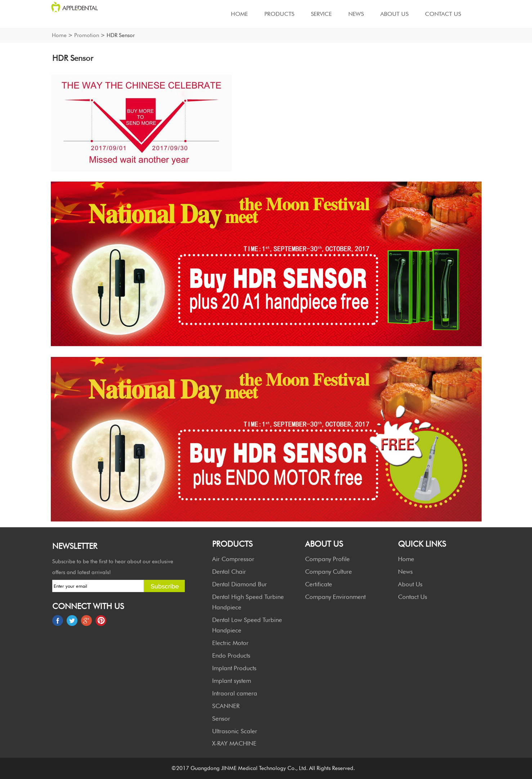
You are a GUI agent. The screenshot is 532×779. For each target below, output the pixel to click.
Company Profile (327, 559)
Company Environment (335, 597)
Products (279, 14)
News (356, 14)
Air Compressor (233, 559)
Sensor (221, 718)
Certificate (319, 584)
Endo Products (231, 655)
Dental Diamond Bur (240, 584)
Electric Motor (230, 643)
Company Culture (328, 572)
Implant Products (234, 668)
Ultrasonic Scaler (235, 731)
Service (321, 14)
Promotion (87, 35)
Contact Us (443, 14)
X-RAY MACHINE (234, 743)
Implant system (232, 681)
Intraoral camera (235, 693)
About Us (394, 14)
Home (239, 14)
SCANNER (226, 706)
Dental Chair (229, 572)
